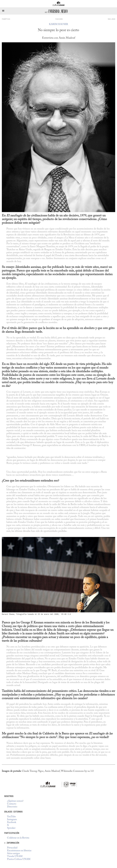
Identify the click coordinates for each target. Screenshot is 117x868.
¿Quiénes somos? (15, 801)
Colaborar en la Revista (18, 838)
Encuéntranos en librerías (19, 851)
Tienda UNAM (15, 856)
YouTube (11, 817)
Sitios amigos (13, 854)
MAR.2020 (112, 19)
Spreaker (11, 828)
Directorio (12, 807)
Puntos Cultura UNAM (19, 859)
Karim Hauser (58, 24)
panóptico (6, 19)
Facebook (12, 822)
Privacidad (12, 848)
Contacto (12, 804)
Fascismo (59, 19)
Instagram (12, 820)
